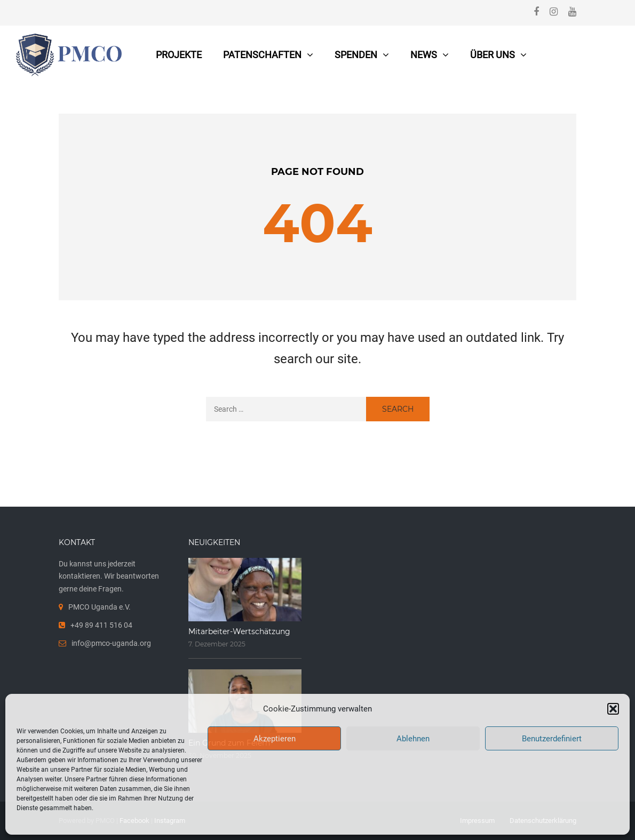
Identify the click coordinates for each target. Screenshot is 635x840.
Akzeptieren (275, 739)
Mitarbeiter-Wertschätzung (239, 631)
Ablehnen (413, 739)
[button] (613, 709)
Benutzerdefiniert (552, 739)
